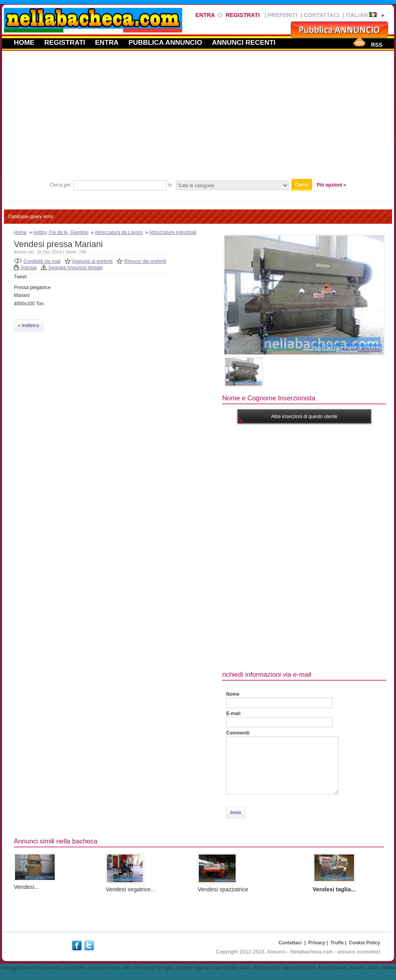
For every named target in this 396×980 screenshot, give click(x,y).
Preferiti (283, 15)
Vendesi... (26, 887)
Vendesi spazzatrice (223, 889)
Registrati (243, 15)
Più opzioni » (331, 185)
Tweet (20, 277)
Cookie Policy (365, 943)
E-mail (233, 714)
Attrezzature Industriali (172, 232)
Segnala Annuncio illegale (75, 268)
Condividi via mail (42, 261)
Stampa (28, 268)
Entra (205, 15)
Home (24, 42)
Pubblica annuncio (166, 42)
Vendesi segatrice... (131, 889)
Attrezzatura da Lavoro (119, 232)
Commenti (238, 733)
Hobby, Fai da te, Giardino (61, 232)
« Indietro (29, 325)
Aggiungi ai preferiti (92, 261)
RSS (377, 45)
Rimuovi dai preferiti (145, 261)
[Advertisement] (198, 118)
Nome (233, 694)
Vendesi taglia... (334, 889)
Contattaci (322, 15)
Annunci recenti (244, 42)
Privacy (317, 943)
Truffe (337, 943)
